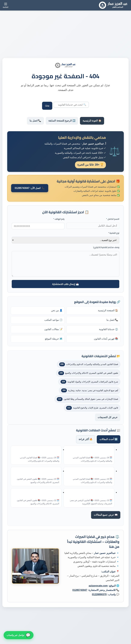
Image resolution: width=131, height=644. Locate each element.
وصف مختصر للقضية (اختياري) (106, 247)
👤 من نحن (57, 310)
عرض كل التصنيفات (108, 417)
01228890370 (99, 594)
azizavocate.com (98, 586)
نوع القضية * (114, 233)
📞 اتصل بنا (35, 121)
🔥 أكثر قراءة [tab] (86, 439)
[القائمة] (6, 5)
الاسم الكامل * (113, 219)
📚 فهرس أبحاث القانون (106, 339)
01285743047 (80, 590)
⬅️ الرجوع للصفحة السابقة (62, 121)
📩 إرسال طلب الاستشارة (65, 284)
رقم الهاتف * (59, 219)
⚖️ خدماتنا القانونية (109, 329)
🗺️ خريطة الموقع (54, 339)
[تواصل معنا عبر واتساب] (19, 635)
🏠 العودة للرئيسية (92, 121)
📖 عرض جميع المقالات (106, 515)
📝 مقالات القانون (53, 329)
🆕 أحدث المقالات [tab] (109, 439)
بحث (47, 106)
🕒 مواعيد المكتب (53, 320)
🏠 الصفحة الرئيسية (108, 310)
